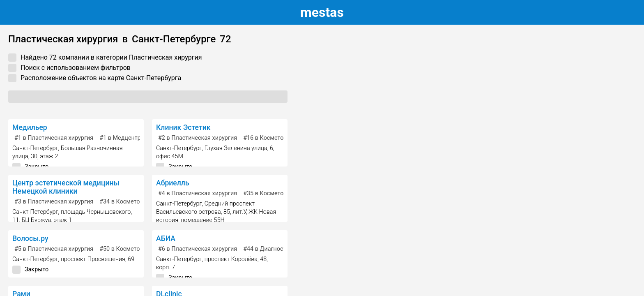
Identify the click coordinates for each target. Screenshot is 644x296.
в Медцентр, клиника (133, 138)
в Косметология (271, 138)
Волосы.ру (30, 238)
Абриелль (173, 183)
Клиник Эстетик (183, 127)
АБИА (166, 238)
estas (322, 12)
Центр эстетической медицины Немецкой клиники (66, 187)
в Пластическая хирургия (54, 138)
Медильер (30, 127)
